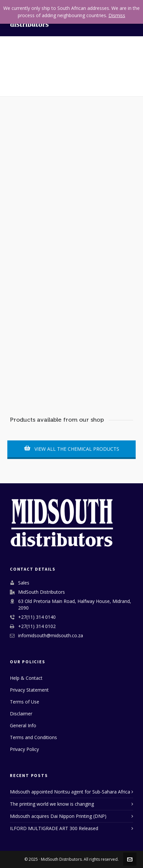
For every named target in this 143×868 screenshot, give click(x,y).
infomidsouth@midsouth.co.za (51, 635)
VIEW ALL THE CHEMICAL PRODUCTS (71, 449)
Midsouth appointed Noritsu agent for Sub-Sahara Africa (70, 792)
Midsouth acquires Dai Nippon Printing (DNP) (58, 816)
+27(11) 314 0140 (37, 617)
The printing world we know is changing (52, 804)
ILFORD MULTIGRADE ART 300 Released (54, 828)
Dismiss (117, 15)
